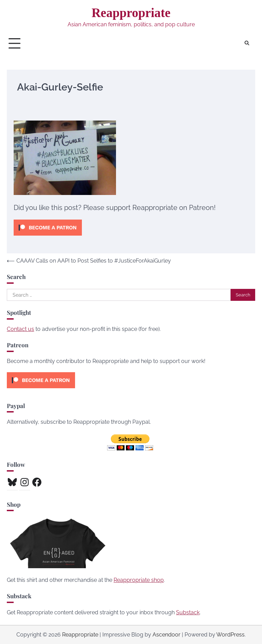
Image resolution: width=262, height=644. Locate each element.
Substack (188, 612)
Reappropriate (131, 13)
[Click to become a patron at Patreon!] (48, 237)
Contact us (20, 329)
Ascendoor (166, 635)
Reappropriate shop (139, 580)
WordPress (230, 635)
